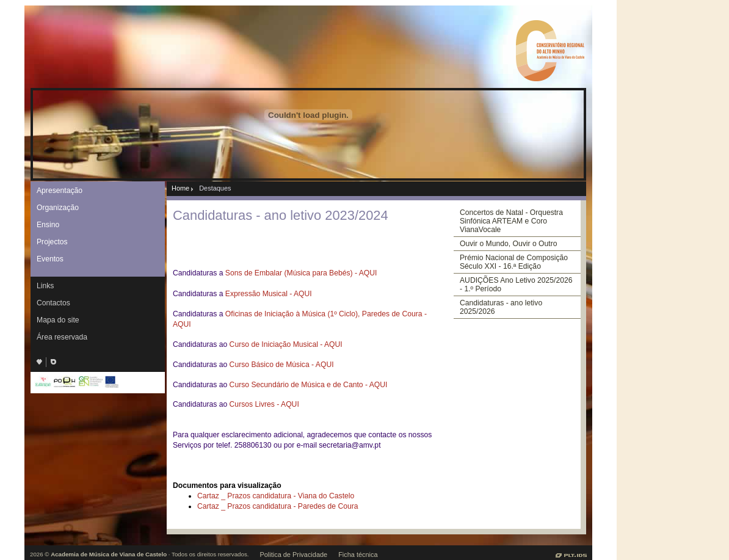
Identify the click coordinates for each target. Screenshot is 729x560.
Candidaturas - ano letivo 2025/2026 (501, 307)
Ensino (48, 225)
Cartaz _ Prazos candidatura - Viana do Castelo (276, 496)
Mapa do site (58, 320)
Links (45, 286)
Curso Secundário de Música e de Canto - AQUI (309, 385)
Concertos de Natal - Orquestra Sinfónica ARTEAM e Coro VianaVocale (511, 221)
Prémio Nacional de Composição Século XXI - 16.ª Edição (514, 262)
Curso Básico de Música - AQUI (282, 365)
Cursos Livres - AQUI (264, 404)
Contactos (53, 303)
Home (180, 188)
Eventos (50, 259)
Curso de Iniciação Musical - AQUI (286, 344)
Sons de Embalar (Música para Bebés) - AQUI (301, 273)
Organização (58, 208)
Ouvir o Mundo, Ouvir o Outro (508, 244)
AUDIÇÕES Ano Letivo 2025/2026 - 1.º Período (516, 285)
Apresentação (60, 191)
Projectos (52, 242)
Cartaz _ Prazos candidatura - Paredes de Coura (278, 506)
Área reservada (62, 337)
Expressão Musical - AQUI (269, 294)
